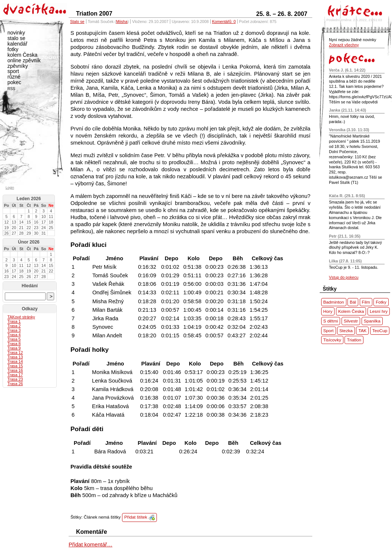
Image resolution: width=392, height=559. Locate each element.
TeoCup (380, 330)
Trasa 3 (14, 330)
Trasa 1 (14, 321)
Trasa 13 (15, 357)
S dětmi (331, 321)
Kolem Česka (351, 311)
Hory (328, 311)
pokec (14, 82)
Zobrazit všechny (344, 45)
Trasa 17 (15, 375)
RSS (11, 89)
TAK (362, 330)
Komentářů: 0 (224, 21)
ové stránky (21, 317)
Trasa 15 (15, 366)
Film (366, 302)
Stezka (346, 330)
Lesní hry (379, 311)
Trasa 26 (15, 384)
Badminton (334, 302)
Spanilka (372, 321)
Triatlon (354, 340)
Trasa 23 (15, 379)
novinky (16, 33)
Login (10, 188)
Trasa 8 (14, 344)
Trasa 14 (15, 361)
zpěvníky (18, 66)
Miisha (122, 21)
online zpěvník (24, 60)
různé (14, 77)
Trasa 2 (14, 326)
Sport (329, 330)
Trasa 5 (14, 339)
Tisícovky (332, 340)
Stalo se (77, 21)
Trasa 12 (15, 353)
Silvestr (351, 321)
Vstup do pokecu (344, 277)
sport (13, 71)
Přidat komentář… (90, 545)
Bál (353, 302)
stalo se (16, 38)
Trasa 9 (14, 348)
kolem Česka (22, 55)
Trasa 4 (14, 335)
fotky (13, 49)
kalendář (17, 44)
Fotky (381, 302)
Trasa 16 (15, 370)
